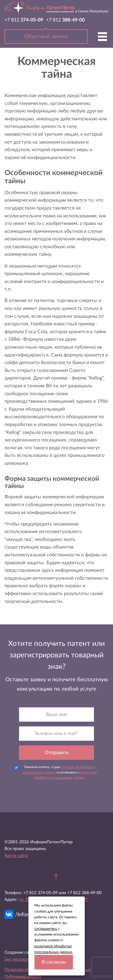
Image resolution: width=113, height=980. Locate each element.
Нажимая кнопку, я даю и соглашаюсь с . (55, 772)
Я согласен (54, 962)
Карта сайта (16, 856)
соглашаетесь (46, 929)
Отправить (57, 753)
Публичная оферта (23, 977)
